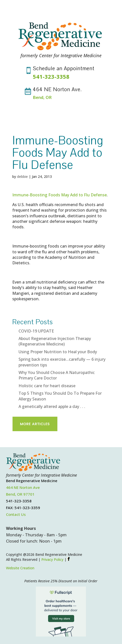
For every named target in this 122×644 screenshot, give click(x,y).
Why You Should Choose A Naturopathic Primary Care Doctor (57, 375)
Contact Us (16, 514)
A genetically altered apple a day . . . (52, 406)
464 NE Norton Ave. (57, 89)
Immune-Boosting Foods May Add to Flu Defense (59, 195)
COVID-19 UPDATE (36, 331)
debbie (22, 176)
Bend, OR (42, 97)
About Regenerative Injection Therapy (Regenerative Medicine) (55, 341)
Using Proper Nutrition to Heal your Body (58, 352)
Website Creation (20, 568)
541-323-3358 (51, 76)
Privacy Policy (52, 559)
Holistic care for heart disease (47, 386)
